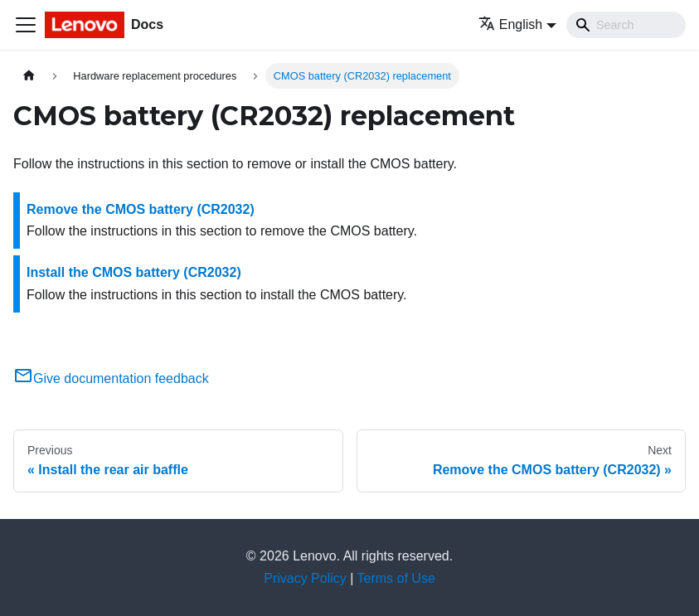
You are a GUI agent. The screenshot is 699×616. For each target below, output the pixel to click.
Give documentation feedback (111, 378)
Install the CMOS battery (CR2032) (134, 272)
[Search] (626, 25)
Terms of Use (396, 578)
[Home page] (29, 76)
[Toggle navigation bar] (26, 25)
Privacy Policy (305, 578)
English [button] (510, 24)
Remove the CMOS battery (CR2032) (141, 209)
